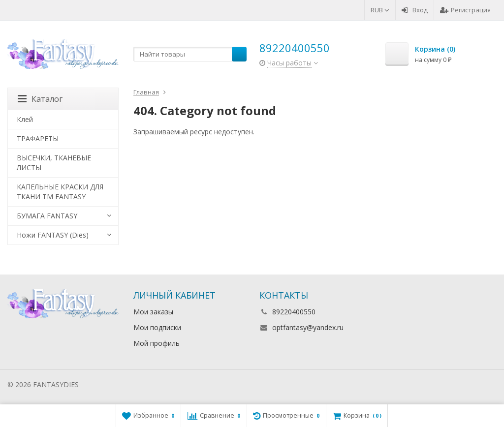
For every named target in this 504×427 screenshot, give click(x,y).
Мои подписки (157, 327)
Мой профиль (157, 343)
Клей (25, 119)
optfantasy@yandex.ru (308, 327)
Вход (415, 10)
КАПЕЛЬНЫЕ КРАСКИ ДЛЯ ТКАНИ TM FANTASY (60, 192)
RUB (380, 10)
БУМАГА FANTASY (47, 216)
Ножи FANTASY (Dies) (53, 235)
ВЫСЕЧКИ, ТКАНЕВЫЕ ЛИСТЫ (54, 163)
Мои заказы (153, 312)
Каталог (40, 99)
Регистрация (465, 10)
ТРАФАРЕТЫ (38, 138)
